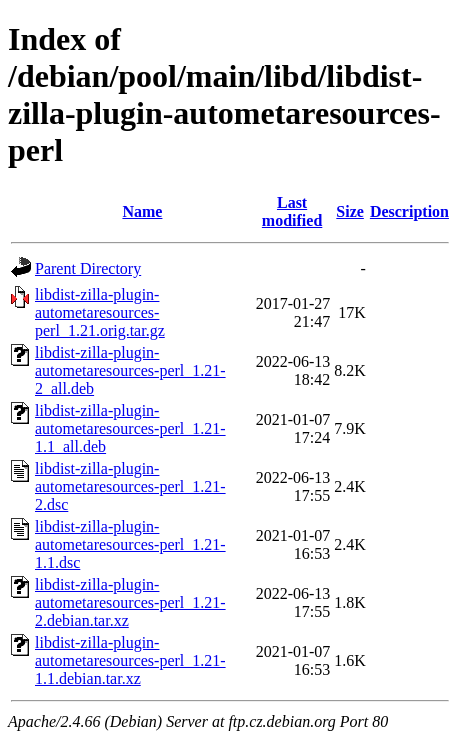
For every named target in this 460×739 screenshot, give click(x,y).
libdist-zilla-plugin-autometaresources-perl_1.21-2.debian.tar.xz (130, 602)
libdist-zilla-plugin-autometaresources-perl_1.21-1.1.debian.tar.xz (130, 660)
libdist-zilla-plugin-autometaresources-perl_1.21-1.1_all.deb (130, 428)
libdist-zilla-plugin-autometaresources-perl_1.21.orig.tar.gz (100, 312)
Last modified (292, 211)
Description (409, 211)
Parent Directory (88, 268)
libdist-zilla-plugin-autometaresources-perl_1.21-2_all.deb (130, 370)
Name (142, 211)
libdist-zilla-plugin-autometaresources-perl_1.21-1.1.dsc (130, 544)
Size (350, 211)
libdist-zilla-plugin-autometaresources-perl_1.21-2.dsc (130, 486)
